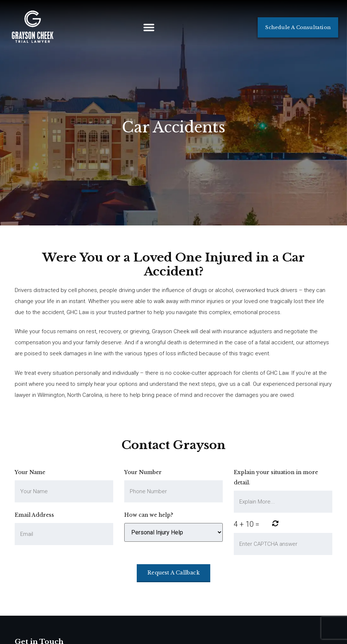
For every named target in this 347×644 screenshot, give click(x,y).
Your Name (30, 472)
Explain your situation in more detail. (276, 477)
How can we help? (149, 515)
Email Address (34, 515)
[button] (149, 27)
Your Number (143, 472)
